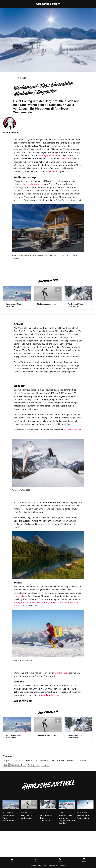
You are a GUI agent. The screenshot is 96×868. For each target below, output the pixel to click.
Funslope (71, 760)
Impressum (53, 866)
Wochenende (33, 765)
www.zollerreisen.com (49, 695)
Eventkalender (61, 673)
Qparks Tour (66, 159)
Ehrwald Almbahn (47, 760)
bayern (7, 760)
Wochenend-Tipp (18, 765)
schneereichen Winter (31, 184)
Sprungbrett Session (49, 156)
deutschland (18, 760)
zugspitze (46, 765)
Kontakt (63, 866)
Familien (61, 760)
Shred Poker (20, 596)
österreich (82, 760)
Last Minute (20, 78)
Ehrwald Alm (31, 760)
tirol (6, 765)
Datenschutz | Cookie (39, 866)
